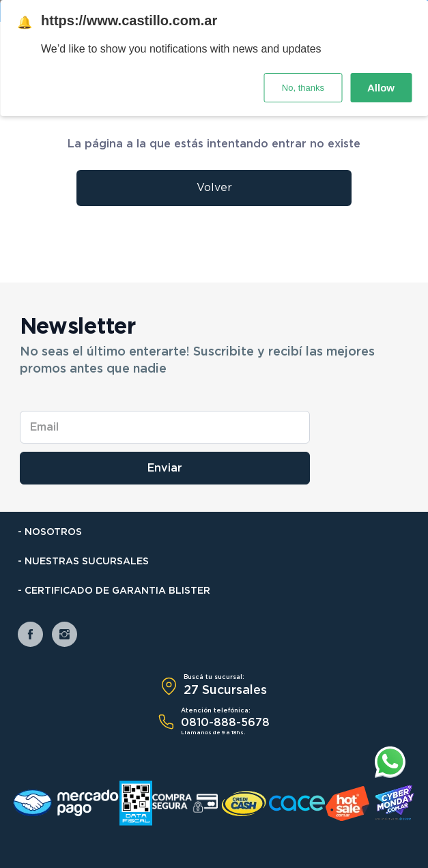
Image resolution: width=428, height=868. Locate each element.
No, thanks (303, 88)
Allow (381, 88)
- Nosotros (50, 532)
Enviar (165, 468)
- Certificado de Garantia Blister (114, 591)
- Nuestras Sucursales (83, 562)
